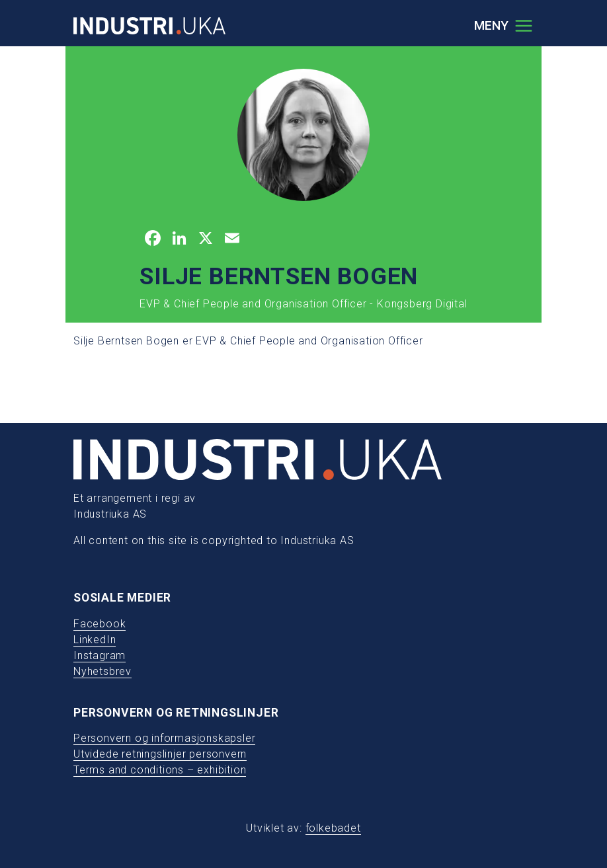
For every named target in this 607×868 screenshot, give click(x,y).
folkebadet (333, 828)
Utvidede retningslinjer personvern (160, 754)
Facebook (100, 624)
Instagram (100, 655)
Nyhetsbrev (102, 671)
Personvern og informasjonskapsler (164, 738)
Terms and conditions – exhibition (160, 770)
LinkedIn (95, 640)
